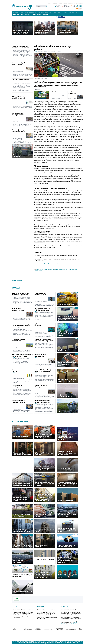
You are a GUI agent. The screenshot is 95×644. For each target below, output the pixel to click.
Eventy (60, 12)
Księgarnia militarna (81, 629)
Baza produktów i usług (74, 12)
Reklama (81, 3)
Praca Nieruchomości (61, 17)
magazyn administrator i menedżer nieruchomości (53, 3)
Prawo (21, 12)
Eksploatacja (32, 12)
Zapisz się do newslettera (77, 17)
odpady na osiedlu (38, 271)
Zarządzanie (48, 12)
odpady (38, 269)
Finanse (26, 12)
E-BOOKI (22, 14)
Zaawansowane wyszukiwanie (41, 8)
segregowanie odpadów (60, 269)
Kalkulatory (46, 14)
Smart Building (40, 12)
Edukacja (55, 12)
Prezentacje (28, 14)
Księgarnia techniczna (71, 629)
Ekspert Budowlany (17, 629)
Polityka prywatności (71, 3)
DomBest (39, 14)
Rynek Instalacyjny (59, 629)
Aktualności (16, 12)
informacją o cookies (72, 624)
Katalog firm (16, 14)
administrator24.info (23, 6)
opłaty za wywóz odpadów (72, 269)
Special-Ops (38, 629)
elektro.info (28, 629)
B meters (34, 14)
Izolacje (48, 629)
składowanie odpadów (49, 269)
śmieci (42, 269)
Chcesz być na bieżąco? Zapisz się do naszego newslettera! (50, 263)
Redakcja (77, 3)
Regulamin (65, 3)
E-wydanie (65, 12)
